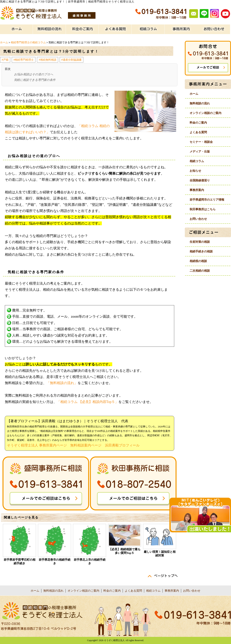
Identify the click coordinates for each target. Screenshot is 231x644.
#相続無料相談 (47, 60)
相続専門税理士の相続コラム (28, 42)
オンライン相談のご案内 (205, 113)
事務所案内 (197, 190)
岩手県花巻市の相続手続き (55, 562)
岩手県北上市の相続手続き (90, 562)
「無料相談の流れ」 (62, 383)
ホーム (4, 42)
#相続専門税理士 (24, 60)
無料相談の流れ (200, 103)
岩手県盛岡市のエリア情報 (207, 200)
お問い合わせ (198, 219)
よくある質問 (198, 132)
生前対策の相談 (200, 242)
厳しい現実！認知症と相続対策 (160, 554)
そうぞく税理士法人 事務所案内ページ (37, 445)
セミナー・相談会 (201, 142)
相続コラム (197, 161)
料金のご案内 (198, 123)
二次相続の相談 (200, 271)
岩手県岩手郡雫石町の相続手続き (20, 562)
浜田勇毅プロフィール (122, 445)
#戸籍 (5, 60)
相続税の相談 (198, 261)
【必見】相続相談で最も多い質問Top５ (125, 551)
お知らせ (195, 171)
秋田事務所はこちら (203, 209)
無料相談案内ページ (86, 445)
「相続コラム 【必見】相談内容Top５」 (88, 402)
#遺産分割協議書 (72, 60)
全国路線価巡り (200, 180)
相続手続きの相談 (201, 251)
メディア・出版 (200, 152)
